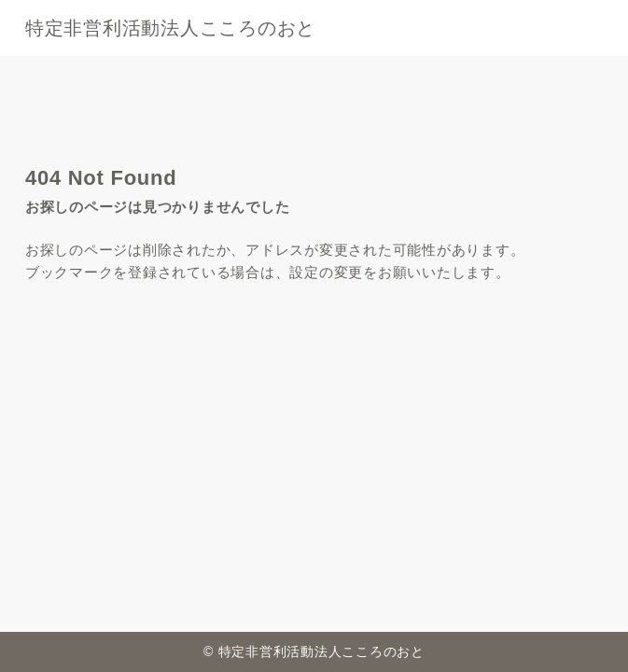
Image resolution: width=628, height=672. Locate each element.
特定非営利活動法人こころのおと (170, 28)
